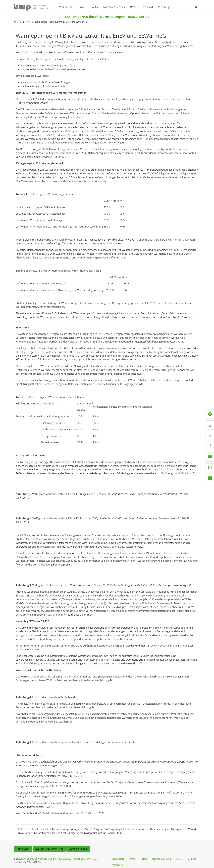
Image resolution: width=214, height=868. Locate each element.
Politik (94, 7)
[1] (106, 603)
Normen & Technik (114, 7)
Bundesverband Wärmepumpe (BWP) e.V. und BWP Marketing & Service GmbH (60, 859)
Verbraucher (66, 7)
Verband (148, 7)
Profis (82, 7)
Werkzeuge (165, 7)
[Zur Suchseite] (196, 7)
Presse (134, 7)
